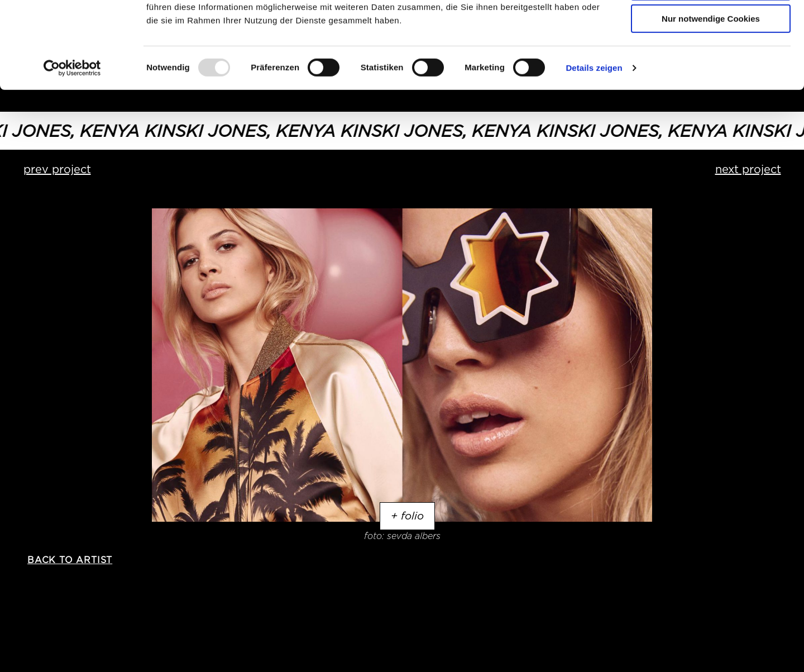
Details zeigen (594, 142)
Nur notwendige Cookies (711, 93)
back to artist (70, 560)
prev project (57, 169)
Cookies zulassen (711, 28)
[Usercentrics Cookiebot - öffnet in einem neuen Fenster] (72, 142)
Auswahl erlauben (711, 61)
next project (748, 169)
